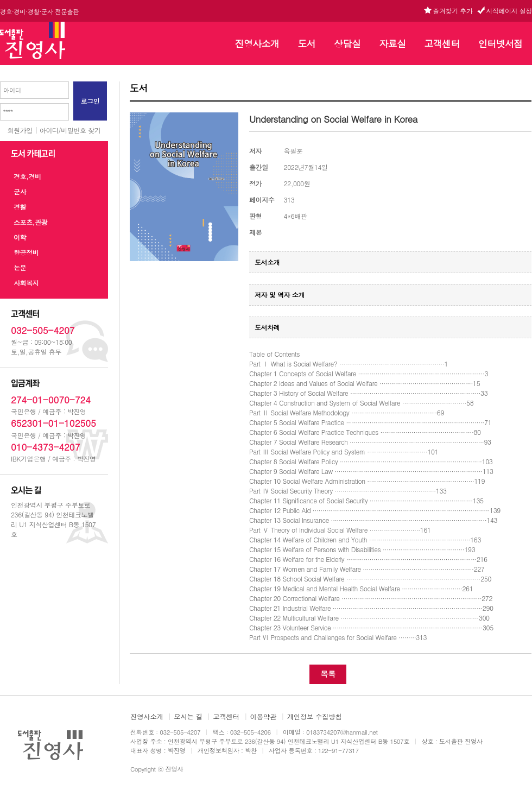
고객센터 (442, 43)
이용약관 (264, 717)
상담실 (347, 43)
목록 (328, 674)
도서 (306, 43)
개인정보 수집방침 (315, 717)
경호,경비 (27, 176)
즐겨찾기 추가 (452, 11)
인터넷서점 (501, 43)
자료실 (392, 43)
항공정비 (26, 252)
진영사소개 (257, 43)
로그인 (90, 101)
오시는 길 (188, 717)
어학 (20, 237)
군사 (20, 191)
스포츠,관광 (30, 222)
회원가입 (20, 130)
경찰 (20, 207)
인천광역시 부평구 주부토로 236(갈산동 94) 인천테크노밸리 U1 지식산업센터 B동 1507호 (53, 519)
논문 (20, 267)
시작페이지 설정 (509, 11)
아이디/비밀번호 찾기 (70, 130)
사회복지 (26, 283)
